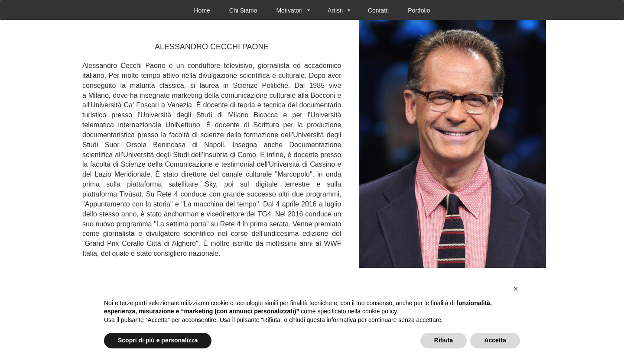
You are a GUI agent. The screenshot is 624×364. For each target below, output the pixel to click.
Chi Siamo (243, 10)
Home (202, 10)
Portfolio (419, 10)
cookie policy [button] (379, 311)
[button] (516, 289)
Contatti (378, 10)
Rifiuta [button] (444, 340)
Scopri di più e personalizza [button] (158, 340)
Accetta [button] (495, 340)
